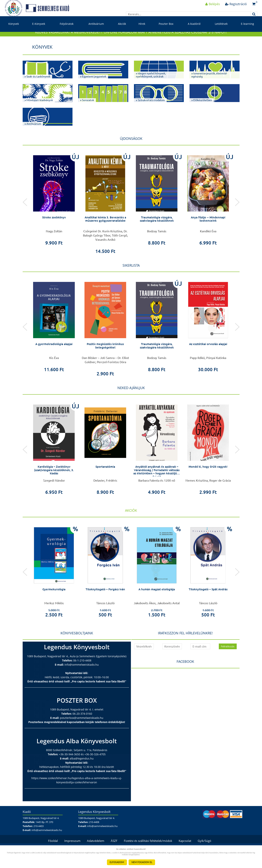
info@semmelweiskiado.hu (82, 680)
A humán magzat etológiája (157, 604)
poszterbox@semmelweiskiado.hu (82, 733)
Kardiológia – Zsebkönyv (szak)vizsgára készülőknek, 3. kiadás (54, 485)
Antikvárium (96, 32)
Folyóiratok (67, 32)
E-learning (247, 32)
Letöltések (221, 32)
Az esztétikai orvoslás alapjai (208, 359)
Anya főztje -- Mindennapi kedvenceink (208, 234)
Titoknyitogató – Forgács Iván (105, 604)
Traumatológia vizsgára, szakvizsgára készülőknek (157, 234)
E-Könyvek (39, 32)
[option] (54, 213)
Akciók (122, 32)
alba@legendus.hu (82, 774)
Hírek (142, 32)
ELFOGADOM (117, 862)
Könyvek (14, 32)
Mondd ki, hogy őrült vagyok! (208, 482)
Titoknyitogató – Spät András (208, 604)
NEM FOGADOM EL (142, 862)
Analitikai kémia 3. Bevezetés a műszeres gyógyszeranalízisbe (105, 234)
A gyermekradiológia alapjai (54, 359)
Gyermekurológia (54, 604)
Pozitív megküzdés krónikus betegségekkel (105, 361)
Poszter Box (166, 32)
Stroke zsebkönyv (54, 232)
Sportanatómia (105, 482)
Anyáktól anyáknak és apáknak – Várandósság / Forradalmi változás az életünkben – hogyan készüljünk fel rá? (157, 487)
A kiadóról (194, 32)
